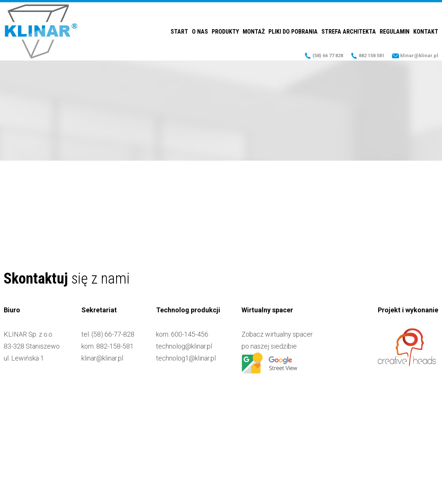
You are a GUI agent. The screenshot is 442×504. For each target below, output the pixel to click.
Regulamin (395, 32)
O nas (200, 32)
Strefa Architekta (349, 32)
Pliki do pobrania (293, 32)
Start (179, 32)
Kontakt (426, 32)
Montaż (254, 32)
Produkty (225, 32)
